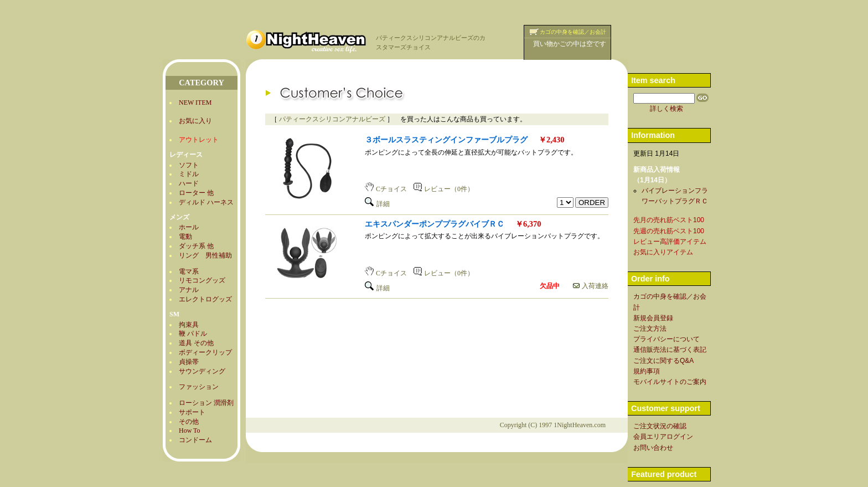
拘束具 (189, 325)
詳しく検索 (666, 109)
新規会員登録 (653, 318)
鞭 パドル (193, 334)
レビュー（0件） (444, 189)
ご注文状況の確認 (660, 426)
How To (190, 430)
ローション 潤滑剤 (206, 403)
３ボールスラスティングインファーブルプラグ (446, 140)
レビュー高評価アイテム (670, 242)
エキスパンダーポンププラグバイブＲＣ (435, 224)
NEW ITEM (195, 102)
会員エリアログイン (663, 437)
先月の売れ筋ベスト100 (669, 220)
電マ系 (189, 271)
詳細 (377, 204)
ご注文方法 (650, 329)
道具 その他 (196, 343)
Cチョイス (386, 189)
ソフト (189, 165)
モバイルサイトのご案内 (670, 382)
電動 (185, 237)
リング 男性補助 (205, 255)
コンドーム (195, 440)
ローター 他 (196, 193)
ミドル (189, 174)
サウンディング (202, 371)
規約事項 (647, 371)
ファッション (199, 387)
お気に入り (195, 121)
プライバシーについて (666, 339)
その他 (189, 422)
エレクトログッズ (205, 299)
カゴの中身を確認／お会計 (573, 32)
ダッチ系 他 (196, 246)
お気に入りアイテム (663, 252)
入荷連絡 (591, 286)
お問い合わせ (653, 448)
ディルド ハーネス (206, 202)
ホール (189, 227)
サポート (192, 412)
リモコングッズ (202, 280)
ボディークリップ (205, 352)
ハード (189, 183)
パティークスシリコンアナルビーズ (332, 119)
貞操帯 (189, 362)
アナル (189, 290)
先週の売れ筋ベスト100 (669, 231)
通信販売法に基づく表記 (670, 350)
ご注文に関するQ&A (663, 361)
